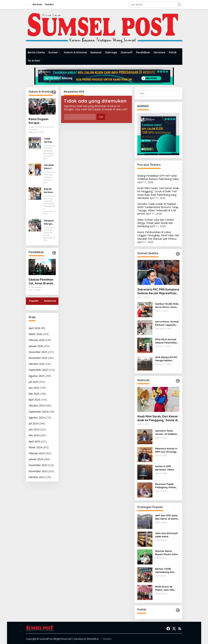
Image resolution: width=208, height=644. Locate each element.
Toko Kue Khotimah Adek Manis (166, 535)
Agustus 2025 (36, 376)
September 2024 (38, 412)
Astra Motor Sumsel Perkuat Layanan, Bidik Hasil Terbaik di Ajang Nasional (167, 323)
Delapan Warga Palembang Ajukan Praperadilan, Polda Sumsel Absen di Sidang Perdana (50, 222)
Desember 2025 (38, 352)
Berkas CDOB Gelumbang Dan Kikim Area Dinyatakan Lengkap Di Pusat (165, 570)
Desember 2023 (38, 465)
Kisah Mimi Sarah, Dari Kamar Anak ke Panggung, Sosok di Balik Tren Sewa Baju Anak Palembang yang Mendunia (158, 193)
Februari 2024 (37, 453)
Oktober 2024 (37, 405)
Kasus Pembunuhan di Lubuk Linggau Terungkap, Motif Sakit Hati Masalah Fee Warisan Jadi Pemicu (158, 235)
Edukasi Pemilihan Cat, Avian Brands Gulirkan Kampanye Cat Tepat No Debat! (42, 282)
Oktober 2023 (37, 477)
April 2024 (34, 441)
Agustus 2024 (36, 418)
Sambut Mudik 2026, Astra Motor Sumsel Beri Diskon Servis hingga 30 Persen (167, 305)
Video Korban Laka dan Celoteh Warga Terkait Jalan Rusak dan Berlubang (156, 223)
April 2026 (34, 328)
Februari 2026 (37, 340)
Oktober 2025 (37, 364)
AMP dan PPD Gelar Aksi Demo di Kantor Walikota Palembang (167, 517)
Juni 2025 (34, 388)
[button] (179, 4)
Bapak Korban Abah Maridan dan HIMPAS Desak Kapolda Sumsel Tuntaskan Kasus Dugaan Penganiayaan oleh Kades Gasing (49, 191)
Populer (34, 301)
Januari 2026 (36, 346)
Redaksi (107, 639)
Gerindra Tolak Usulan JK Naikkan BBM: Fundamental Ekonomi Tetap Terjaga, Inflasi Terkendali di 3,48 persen (158, 209)
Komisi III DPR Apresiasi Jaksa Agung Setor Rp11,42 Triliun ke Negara (167, 468)
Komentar (50, 301)
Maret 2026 (35, 334)
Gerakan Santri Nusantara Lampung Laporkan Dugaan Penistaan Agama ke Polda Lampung (50, 167)
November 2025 (38, 358)
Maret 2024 (35, 447)
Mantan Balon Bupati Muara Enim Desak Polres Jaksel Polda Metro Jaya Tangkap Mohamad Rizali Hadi (167, 553)
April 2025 (34, 400)
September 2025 (38, 370)
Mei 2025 (34, 394)
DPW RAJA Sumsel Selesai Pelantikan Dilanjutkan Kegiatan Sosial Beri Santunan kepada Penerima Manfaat (167, 341)
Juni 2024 (34, 429)
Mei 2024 (34, 435)
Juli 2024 (33, 423)
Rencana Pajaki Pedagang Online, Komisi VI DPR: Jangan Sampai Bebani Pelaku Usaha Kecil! (166, 486)
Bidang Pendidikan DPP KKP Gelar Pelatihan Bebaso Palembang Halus (158, 177)
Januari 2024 (36, 459)
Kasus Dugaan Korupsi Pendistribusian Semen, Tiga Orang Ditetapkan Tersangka (42, 121)
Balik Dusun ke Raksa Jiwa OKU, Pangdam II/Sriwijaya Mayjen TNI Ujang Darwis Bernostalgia (167, 588)
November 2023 (38, 471)
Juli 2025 (33, 382)
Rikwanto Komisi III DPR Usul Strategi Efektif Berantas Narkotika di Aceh (166, 450)
